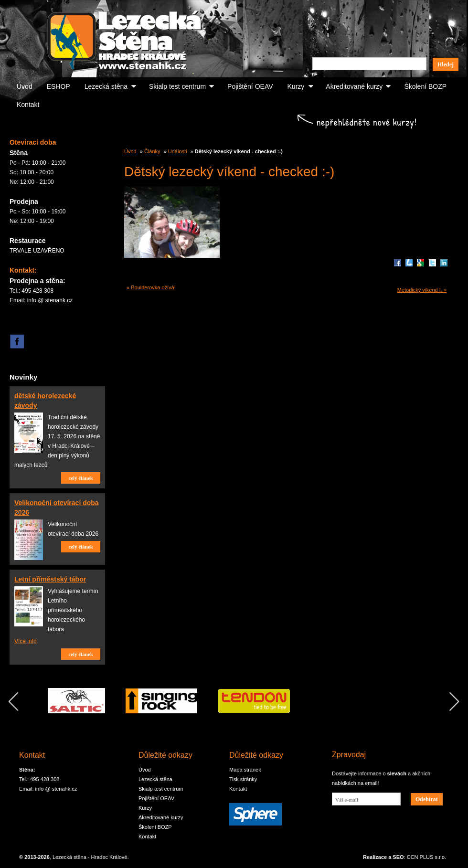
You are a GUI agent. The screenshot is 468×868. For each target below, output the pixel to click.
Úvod (25, 86)
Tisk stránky (243, 779)
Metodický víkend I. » (422, 290)
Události (178, 151)
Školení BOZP (425, 86)
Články (152, 151)
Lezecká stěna (106, 86)
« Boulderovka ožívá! (151, 287)
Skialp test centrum (177, 86)
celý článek (81, 478)
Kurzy (296, 86)
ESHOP (58, 86)
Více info (26, 641)
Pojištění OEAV (250, 86)
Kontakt (28, 105)
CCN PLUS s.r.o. (427, 857)
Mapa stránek (245, 770)
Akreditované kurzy (354, 86)
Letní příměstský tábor (50, 579)
